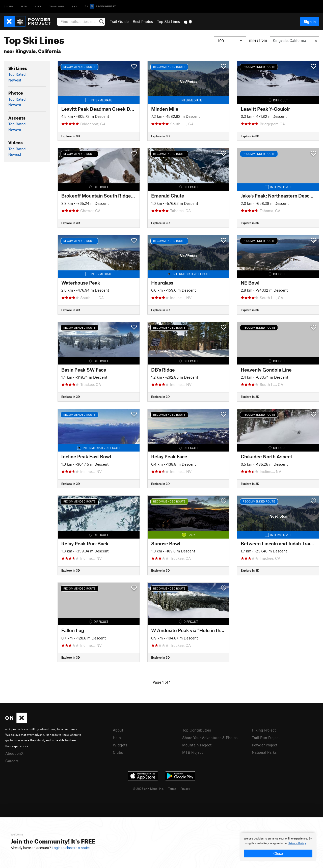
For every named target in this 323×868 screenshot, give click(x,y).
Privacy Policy (297, 843)
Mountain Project (197, 745)
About (118, 730)
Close (278, 853)
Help (117, 738)
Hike (38, 6)
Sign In (310, 21)
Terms (172, 789)
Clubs (118, 752)
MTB (24, 6)
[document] (278, 847)
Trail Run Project (266, 738)
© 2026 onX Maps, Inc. (148, 789)
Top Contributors (197, 730)
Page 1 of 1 (162, 682)
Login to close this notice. (72, 848)
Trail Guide (119, 21)
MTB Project (193, 752)
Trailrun (57, 6)
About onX (14, 753)
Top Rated (17, 74)
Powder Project (265, 745)
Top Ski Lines (168, 21)
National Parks (264, 752)
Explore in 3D (71, 136)
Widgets (120, 745)
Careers (12, 761)
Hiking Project (264, 730)
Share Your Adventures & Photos (210, 738)
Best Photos (143, 21)
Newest (15, 80)
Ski (75, 6)
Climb (9, 6)
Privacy (185, 789)
